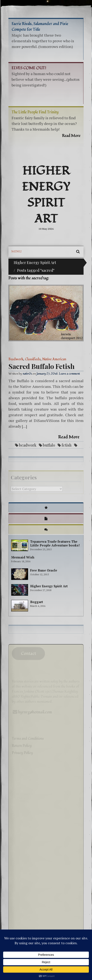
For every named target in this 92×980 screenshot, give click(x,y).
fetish (67, 445)
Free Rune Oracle (44, 570)
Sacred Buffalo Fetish (41, 366)
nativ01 (27, 374)
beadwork (28, 445)
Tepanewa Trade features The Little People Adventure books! (55, 543)
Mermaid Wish (23, 557)
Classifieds (33, 359)
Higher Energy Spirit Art (46, 195)
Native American (54, 359)
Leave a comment (69, 374)
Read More (69, 437)
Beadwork (16, 359)
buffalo (49, 445)
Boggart (37, 602)
